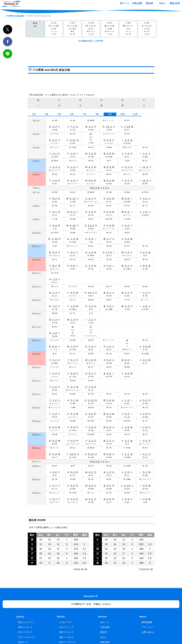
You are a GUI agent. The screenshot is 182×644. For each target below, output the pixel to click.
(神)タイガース (25, 627)
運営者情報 (147, 622)
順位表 (150, 3)
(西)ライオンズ (66, 632)
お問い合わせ (148, 632)
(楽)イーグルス (66, 637)
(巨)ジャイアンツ (26, 622)
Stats (162, 3)
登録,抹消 (175, 3)
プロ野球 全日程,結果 (15, 16)
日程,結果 (137, 3)
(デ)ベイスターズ (26, 637)
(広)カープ (23, 642)
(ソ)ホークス (65, 622)
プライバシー (148, 627)
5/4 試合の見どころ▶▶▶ (91, 41)
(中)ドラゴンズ (25, 632)
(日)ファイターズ (67, 642)
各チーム (125, 3)
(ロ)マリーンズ (66, 627)
